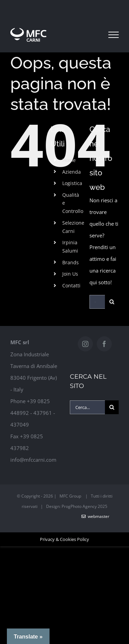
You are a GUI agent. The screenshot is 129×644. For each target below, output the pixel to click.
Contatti (71, 285)
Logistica (72, 183)
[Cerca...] (97, 302)
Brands (71, 262)
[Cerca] (112, 302)
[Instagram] (85, 344)
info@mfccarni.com (33, 460)
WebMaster (95, 516)
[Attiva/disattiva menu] (114, 35)
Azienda (72, 172)
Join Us (70, 274)
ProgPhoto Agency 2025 (84, 506)
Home (69, 160)
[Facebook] (104, 344)
